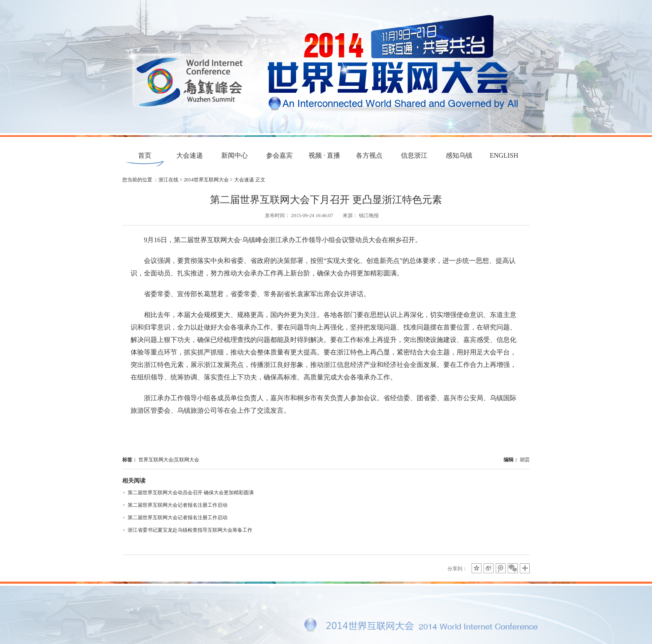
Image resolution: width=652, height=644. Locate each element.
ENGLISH (504, 155)
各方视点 (369, 155)
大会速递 (190, 155)
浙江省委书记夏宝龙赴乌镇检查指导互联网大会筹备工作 (190, 530)
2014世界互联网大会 (206, 180)
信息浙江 (414, 155)
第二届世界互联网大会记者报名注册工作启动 (178, 505)
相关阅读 (134, 481)
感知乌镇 (459, 155)
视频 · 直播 (324, 155)
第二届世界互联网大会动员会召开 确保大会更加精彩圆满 (191, 493)
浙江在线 (168, 180)
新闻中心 (235, 155)
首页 (145, 155)
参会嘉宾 (279, 155)
